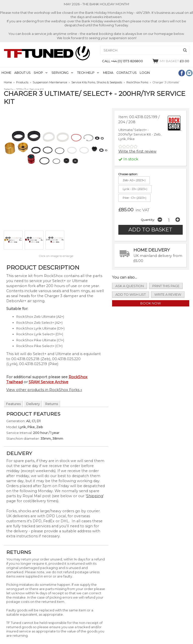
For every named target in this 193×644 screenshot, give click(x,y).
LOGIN (145, 73)
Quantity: (148, 220)
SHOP (38, 73)
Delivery (33, 404)
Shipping (95, 496)
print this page (166, 286)
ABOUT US (22, 73)
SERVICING (60, 73)
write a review (168, 294)
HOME (6, 73)
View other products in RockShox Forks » (44, 390)
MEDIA (108, 73)
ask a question (130, 286)
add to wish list (131, 294)
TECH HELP (86, 73)
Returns (52, 404)
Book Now (151, 303)
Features (13, 404)
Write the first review (137, 151)
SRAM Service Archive (49, 382)
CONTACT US (127, 73)
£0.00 (171, 61)
